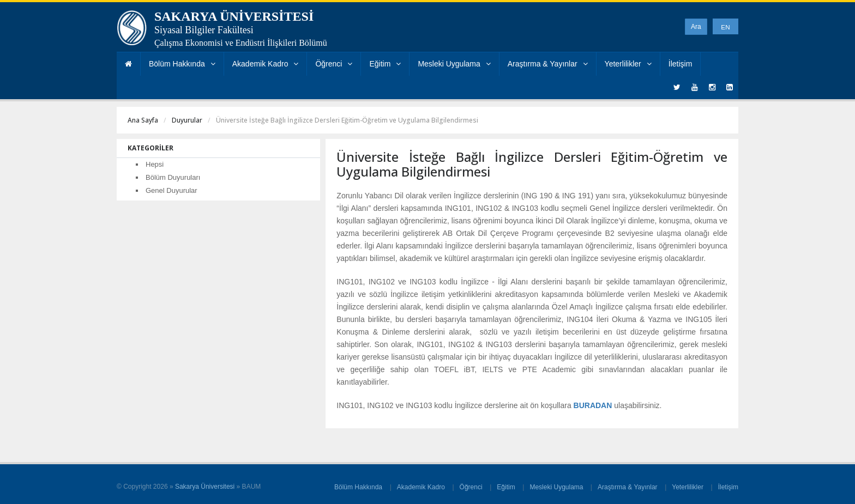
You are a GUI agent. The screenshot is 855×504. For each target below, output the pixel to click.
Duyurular (187, 120)
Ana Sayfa (143, 120)
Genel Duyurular (171, 190)
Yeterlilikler (628, 64)
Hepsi (155, 164)
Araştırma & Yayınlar (548, 64)
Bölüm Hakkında (182, 64)
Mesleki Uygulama (454, 64)
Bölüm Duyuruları (173, 177)
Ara (696, 27)
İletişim (681, 64)
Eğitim (385, 64)
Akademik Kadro (266, 64)
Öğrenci (334, 64)
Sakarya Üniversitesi (205, 487)
